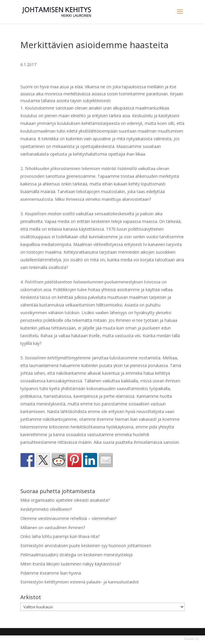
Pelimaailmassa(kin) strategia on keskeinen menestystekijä (77, 555)
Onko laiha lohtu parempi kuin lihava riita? (60, 536)
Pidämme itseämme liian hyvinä (51, 573)
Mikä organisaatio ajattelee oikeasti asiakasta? (65, 500)
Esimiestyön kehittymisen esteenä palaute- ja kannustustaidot (80, 582)
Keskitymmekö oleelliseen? (46, 509)
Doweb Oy (192, 639)
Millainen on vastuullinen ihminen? (53, 528)
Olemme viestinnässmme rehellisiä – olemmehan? (68, 518)
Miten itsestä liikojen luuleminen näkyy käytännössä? (71, 564)
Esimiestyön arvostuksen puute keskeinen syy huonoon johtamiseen (86, 546)
